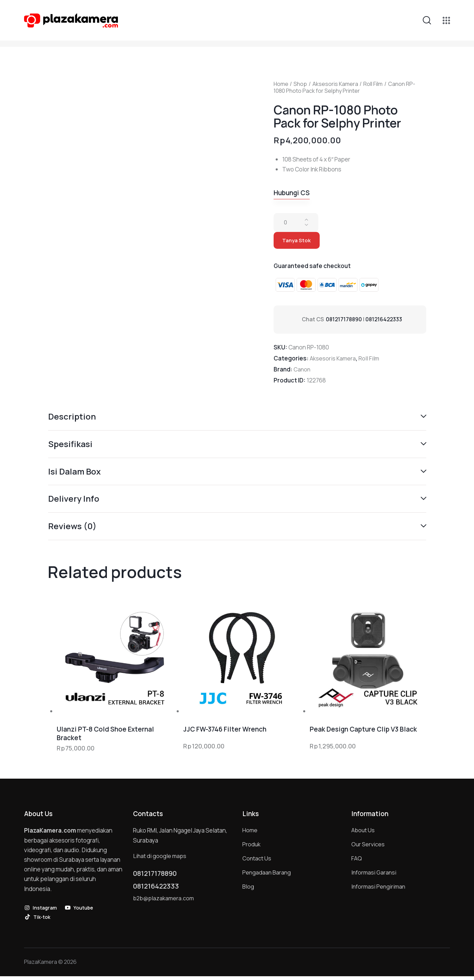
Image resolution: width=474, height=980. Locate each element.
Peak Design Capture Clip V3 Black (363, 732)
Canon (302, 371)
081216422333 (386, 321)
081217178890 (345, 321)
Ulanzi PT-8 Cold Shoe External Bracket (105, 737)
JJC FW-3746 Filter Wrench (225, 732)
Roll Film (373, 84)
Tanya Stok (298, 241)
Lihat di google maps (160, 859)
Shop (300, 84)
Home (281, 84)
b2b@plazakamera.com (164, 904)
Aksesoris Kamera (335, 84)
